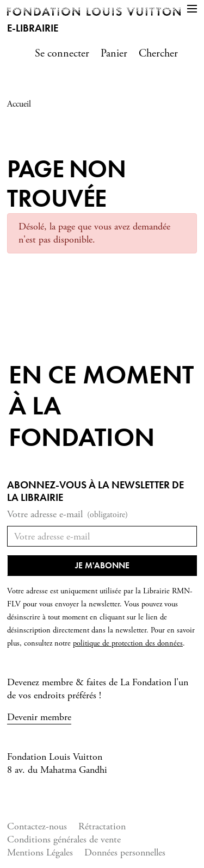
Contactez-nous (37, 826)
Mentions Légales (40, 852)
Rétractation (102, 826)
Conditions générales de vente (64, 839)
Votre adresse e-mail (67, 515)
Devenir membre (39, 717)
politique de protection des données (128, 643)
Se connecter (62, 54)
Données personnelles (125, 852)
